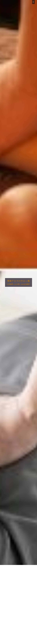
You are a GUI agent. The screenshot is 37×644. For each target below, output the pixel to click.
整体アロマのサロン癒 (18, 281)
